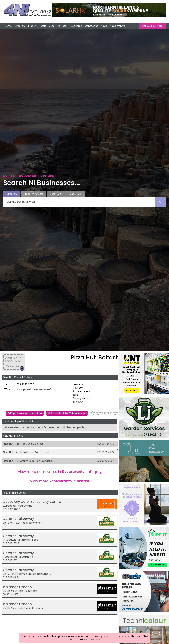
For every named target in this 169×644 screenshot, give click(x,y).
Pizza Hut (8, 444)
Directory (20, 26)
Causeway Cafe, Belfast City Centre (32, 502)
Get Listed (76, 26)
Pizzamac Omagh (17, 587)
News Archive (118, 26)
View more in (60, 481)
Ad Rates (62, 26)
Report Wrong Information (26, 413)
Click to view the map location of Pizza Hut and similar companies (45, 427)
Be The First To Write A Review (68, 413)
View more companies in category (60, 472)
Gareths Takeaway (18, 519)
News (104, 26)
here (71, 640)
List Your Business (152, 26)
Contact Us (92, 26)
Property (33, 26)
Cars (44, 26)
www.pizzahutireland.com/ (34, 389)
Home (8, 26)
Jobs (52, 26)
